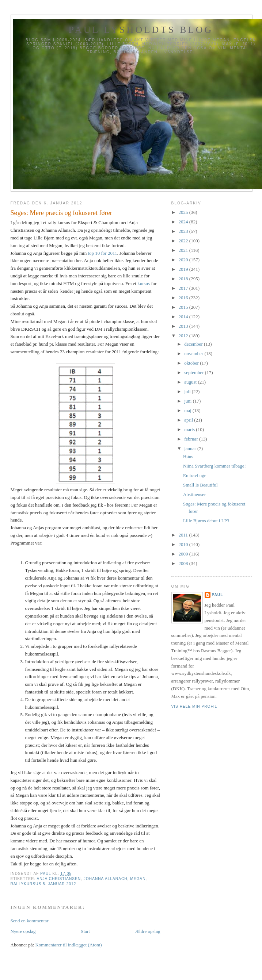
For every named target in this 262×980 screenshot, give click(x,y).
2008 (184, 563)
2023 (184, 231)
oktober (192, 363)
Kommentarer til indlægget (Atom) (68, 945)
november (194, 353)
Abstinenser (194, 494)
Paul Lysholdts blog (141, 30)
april (189, 420)
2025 (184, 212)
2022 (184, 241)
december (194, 344)
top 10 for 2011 (102, 253)
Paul (218, 595)
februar (192, 439)
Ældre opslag (148, 931)
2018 (184, 279)
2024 (184, 222)
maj (188, 410)
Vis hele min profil (194, 706)
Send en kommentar (30, 921)
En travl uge (195, 475)
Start (85, 931)
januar (191, 448)
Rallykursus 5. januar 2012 (43, 884)
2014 (184, 317)
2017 (184, 288)
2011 (184, 535)
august (191, 382)
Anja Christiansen (59, 879)
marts (190, 429)
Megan (138, 879)
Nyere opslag (23, 931)
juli (188, 391)
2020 (184, 260)
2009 (184, 554)
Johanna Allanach (106, 879)
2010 (184, 544)
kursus (144, 283)
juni (188, 401)
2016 (184, 298)
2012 (184, 336)
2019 (184, 269)
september (195, 372)
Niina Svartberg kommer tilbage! (214, 466)
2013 (184, 326)
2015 (184, 307)
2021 (184, 250)
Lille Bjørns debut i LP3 (206, 521)
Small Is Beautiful (200, 485)
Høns (188, 456)
